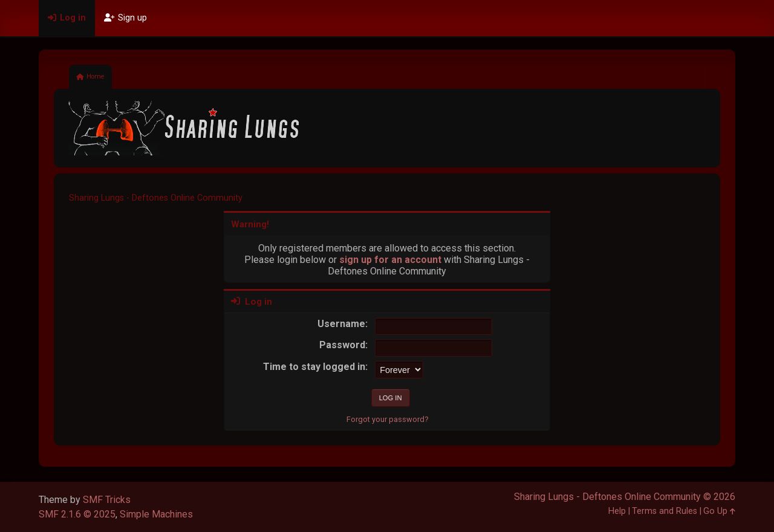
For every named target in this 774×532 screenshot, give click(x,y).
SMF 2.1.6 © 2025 (77, 514)
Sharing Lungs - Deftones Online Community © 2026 (625, 497)
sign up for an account (390, 260)
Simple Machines (156, 514)
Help (617, 511)
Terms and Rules (665, 511)
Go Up (719, 511)
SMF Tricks (107, 500)
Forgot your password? (387, 419)
